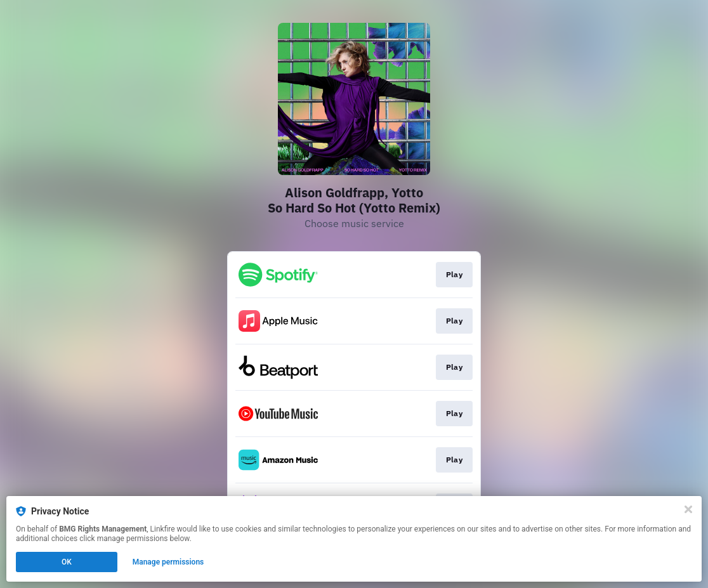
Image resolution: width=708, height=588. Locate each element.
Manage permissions (168, 562)
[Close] (688, 509)
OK (67, 562)
